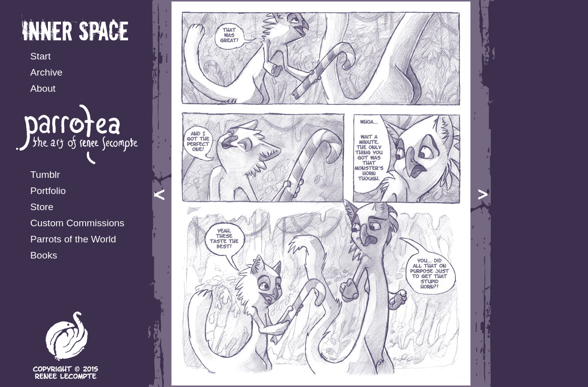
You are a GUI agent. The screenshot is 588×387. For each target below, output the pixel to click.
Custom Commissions (77, 223)
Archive (46, 72)
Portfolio (48, 191)
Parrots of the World (73, 239)
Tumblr (45, 175)
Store (42, 207)
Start (41, 56)
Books (44, 255)
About (43, 88)
